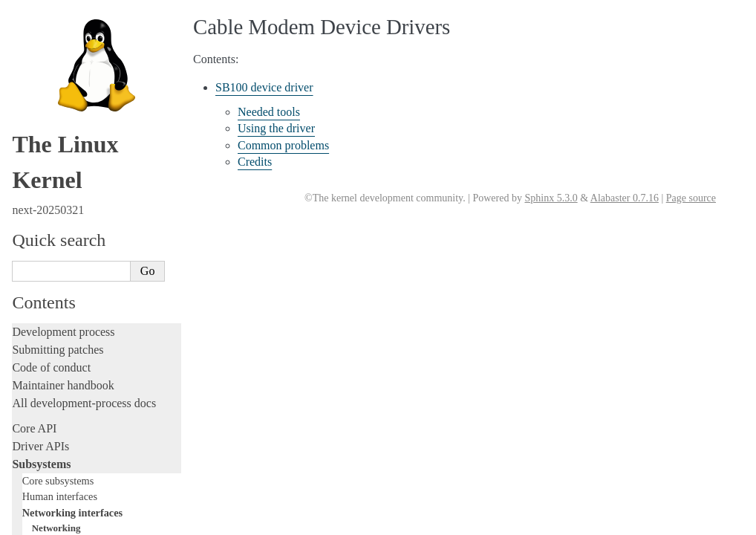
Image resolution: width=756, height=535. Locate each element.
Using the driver (276, 128)
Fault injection (46, 270)
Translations (41, 521)
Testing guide (44, 217)
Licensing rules (48, 163)
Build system (43, 349)
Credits (255, 162)
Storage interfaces (61, 105)
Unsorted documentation (71, 496)
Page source (691, 198)
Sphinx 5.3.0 (551, 198)
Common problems (283, 145)
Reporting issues (51, 367)
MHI (41, 90)
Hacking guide (47, 234)
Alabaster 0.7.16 (625, 198)
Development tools (57, 199)
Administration (48, 331)
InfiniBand (53, 61)
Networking (56, 32)
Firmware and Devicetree (72, 445)
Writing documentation (67, 181)
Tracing (30, 252)
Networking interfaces (72, 16)
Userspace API (47, 402)
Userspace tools (49, 385)
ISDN (43, 75)
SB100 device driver (264, 87)
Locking (32, 138)
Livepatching (43, 288)
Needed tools (269, 112)
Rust (23, 306)
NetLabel (50, 46)
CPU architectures (55, 471)
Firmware (35, 428)
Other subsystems (60, 120)
